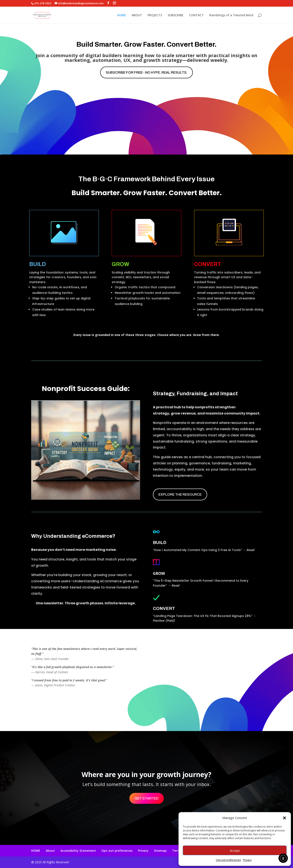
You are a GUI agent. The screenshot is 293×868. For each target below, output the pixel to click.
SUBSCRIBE (176, 15)
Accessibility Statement (78, 851)
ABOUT (137, 15)
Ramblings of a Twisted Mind (231, 15)
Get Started (147, 798)
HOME (122, 15)
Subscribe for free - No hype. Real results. (146, 72)
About (50, 851)
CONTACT (196, 15)
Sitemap (160, 851)
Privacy (247, 860)
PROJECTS (155, 15)
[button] (284, 818)
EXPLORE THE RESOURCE (180, 494)
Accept (235, 850)
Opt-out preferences (228, 860)
